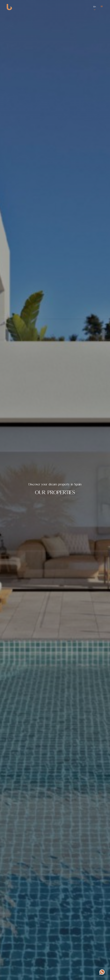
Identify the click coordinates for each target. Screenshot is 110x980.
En (95, 7)
